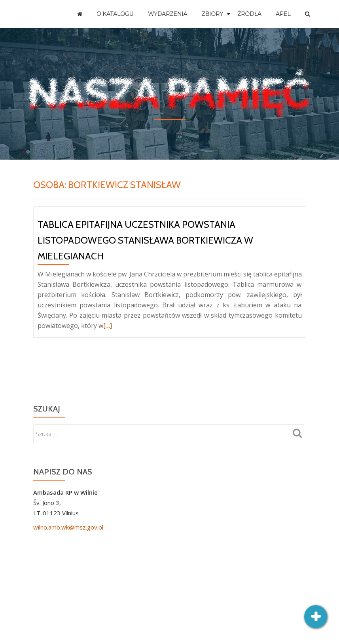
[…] (108, 326)
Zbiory (213, 14)
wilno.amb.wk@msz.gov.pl (68, 527)
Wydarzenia (168, 14)
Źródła (249, 14)
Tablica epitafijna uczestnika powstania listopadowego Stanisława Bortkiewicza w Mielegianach (145, 240)
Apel (283, 14)
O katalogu (115, 14)
